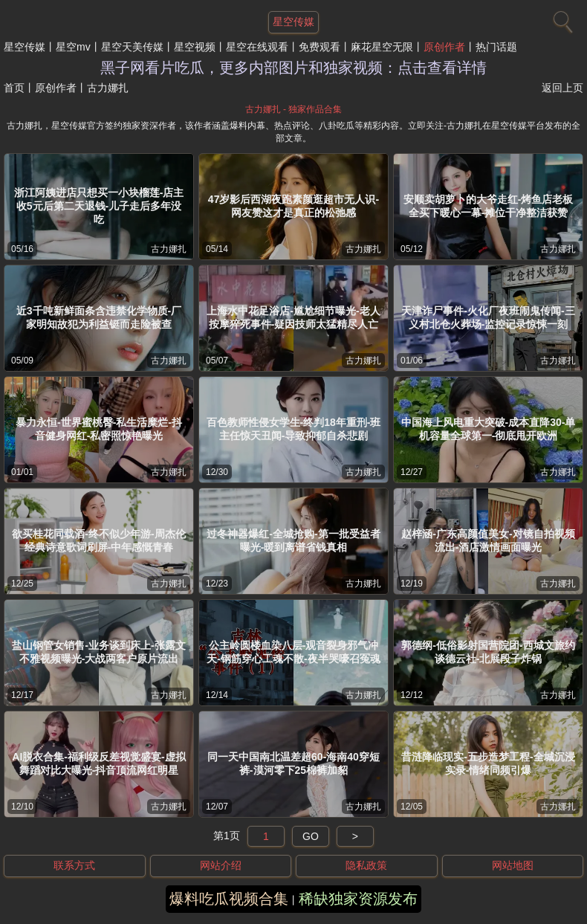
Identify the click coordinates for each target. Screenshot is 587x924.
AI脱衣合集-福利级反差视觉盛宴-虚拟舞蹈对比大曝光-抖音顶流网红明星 (98, 763)
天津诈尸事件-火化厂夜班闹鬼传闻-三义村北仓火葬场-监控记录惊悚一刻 (488, 317)
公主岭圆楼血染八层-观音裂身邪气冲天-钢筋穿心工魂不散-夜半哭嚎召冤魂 (293, 652)
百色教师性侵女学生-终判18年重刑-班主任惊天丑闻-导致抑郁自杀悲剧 (294, 429)
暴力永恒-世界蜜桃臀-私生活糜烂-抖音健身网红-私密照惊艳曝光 (99, 429)
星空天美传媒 (132, 47)
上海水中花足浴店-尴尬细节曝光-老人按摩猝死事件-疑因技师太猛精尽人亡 (293, 317)
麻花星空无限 (382, 47)
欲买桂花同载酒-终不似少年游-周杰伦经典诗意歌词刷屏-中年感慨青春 (98, 540)
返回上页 (562, 88)
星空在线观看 (257, 47)
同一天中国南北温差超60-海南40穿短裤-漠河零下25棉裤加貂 (293, 763)
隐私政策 (366, 865)
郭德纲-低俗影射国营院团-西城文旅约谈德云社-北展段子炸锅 (488, 652)
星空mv (73, 47)
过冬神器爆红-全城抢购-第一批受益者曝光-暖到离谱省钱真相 (293, 540)
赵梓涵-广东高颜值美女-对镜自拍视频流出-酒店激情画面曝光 (488, 540)
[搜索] (561, 19)
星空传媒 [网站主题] (293, 22)
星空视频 (195, 47)
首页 (14, 88)
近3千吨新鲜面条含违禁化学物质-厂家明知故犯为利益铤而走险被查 (99, 317)
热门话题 (496, 47)
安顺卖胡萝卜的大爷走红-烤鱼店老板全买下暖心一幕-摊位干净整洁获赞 (489, 206)
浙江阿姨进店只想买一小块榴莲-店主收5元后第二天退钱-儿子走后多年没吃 (99, 206)
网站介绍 (221, 865)
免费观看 (320, 47)
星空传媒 (25, 47)
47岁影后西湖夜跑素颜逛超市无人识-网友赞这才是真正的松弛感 (293, 206)
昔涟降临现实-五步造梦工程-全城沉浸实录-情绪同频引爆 (488, 763)
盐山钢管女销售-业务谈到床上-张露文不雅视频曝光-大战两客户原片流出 (98, 652)
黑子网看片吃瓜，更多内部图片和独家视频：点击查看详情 (293, 68)
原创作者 (444, 47)
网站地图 (513, 865)
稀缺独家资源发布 (358, 899)
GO (311, 836)
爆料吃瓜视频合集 (229, 899)
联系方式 (74, 865)
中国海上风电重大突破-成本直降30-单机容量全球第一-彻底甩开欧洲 (489, 429)
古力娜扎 (169, 249)
